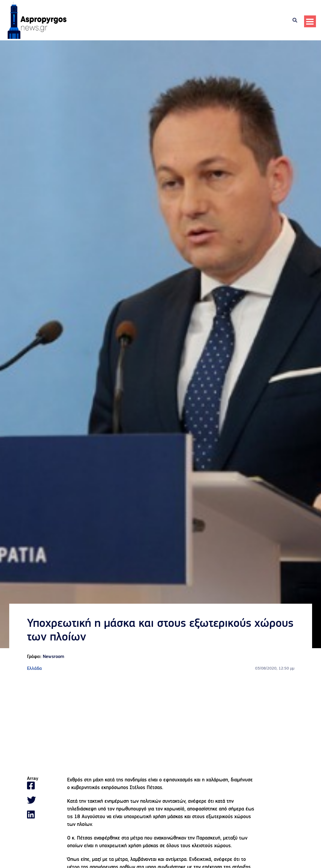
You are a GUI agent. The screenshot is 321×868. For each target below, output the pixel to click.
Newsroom (53, 657)
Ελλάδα (34, 669)
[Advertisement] (161, 724)
